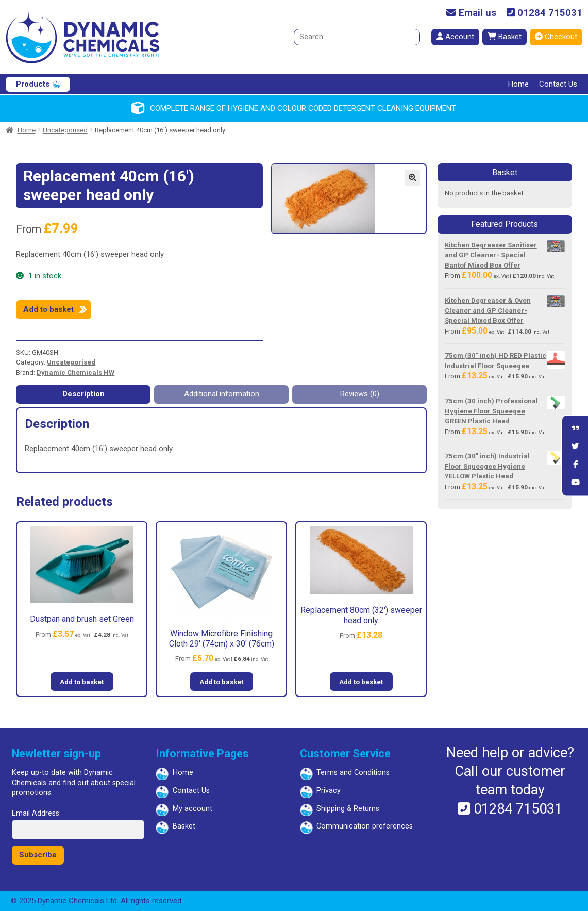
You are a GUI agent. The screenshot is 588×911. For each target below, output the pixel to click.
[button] (412, 178)
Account (455, 37)
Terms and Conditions (353, 773)
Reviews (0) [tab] (360, 394)
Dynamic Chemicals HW (75, 372)
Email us (471, 13)
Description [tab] (83, 394)
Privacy (329, 791)
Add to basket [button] (82, 682)
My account (192, 809)
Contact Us (558, 84)
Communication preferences (365, 826)
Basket (505, 37)
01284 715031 (544, 13)
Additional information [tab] (222, 394)
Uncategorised (65, 130)
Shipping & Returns (348, 809)
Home (518, 84)
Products (33, 84)
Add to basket (48, 309)
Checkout (556, 37)
